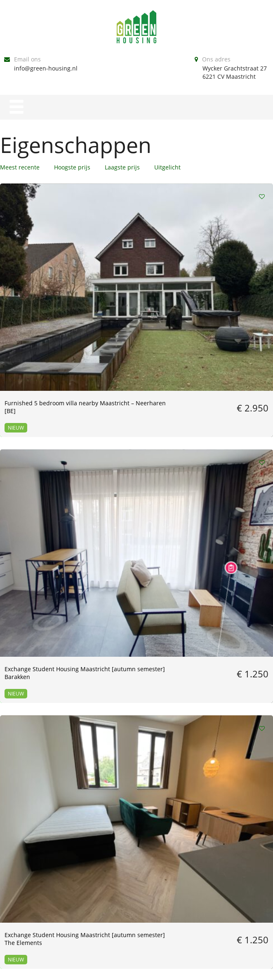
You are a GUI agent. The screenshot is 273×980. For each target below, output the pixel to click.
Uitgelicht (167, 167)
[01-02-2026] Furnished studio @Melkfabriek (224, 562)
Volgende (182, 799)
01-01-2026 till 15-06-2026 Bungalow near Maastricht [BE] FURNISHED (135, 566)
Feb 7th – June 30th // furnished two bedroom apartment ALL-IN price (37, 566)
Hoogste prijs (72, 167)
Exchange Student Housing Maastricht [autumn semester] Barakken (135, 269)
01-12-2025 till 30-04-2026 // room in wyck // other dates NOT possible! (40, 711)
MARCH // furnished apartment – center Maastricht (32, 413)
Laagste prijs (122, 167)
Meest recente (20, 167)
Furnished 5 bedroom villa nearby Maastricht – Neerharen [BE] (41, 269)
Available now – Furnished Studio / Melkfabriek (134, 409)
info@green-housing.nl (46, 68)
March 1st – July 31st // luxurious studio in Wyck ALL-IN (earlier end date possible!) (226, 417)
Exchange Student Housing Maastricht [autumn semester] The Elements (229, 269)
